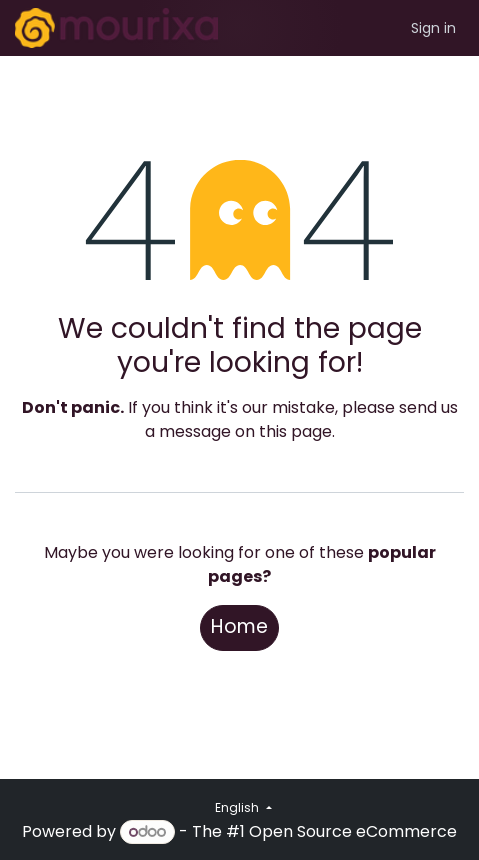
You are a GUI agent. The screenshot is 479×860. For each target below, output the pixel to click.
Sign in (433, 28)
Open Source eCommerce (353, 831)
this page (295, 431)
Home (239, 626)
